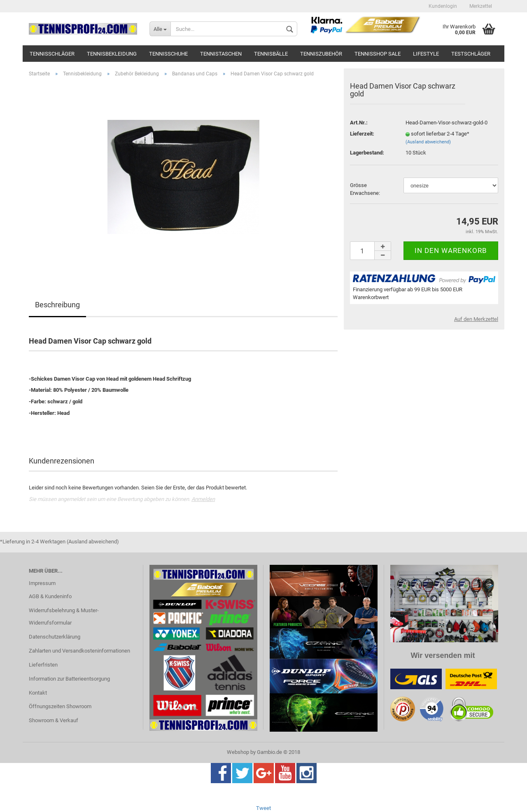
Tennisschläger (52, 54)
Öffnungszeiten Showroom (60, 706)
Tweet (263, 808)
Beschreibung (57, 305)
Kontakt (38, 693)
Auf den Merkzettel (476, 319)
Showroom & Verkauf (54, 720)
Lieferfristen (43, 665)
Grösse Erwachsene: (365, 189)
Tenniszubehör (321, 54)
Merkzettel (481, 6)
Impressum (42, 583)
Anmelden (203, 499)
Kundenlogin (443, 6)
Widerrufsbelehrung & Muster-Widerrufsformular (64, 617)
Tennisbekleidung (112, 54)
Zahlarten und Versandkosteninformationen (79, 651)
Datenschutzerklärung (55, 637)
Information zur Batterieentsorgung (69, 679)
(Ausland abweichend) (428, 142)
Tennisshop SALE (378, 54)
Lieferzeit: (362, 134)
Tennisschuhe (168, 54)
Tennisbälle (271, 54)
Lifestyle (426, 54)
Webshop (238, 752)
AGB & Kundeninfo (50, 596)
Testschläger (471, 54)
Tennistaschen (221, 54)
